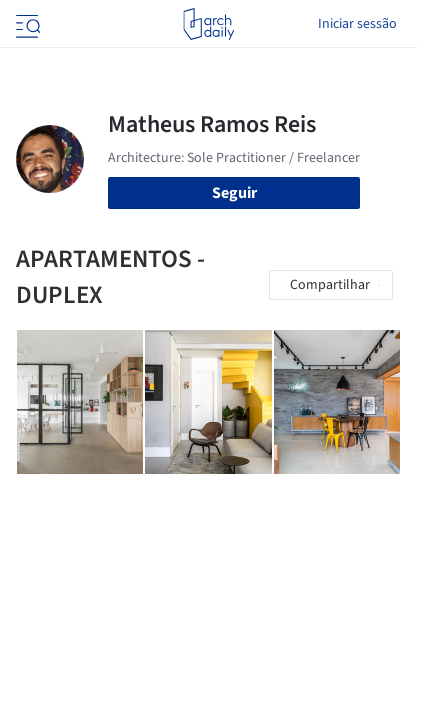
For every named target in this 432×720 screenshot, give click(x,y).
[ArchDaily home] (208, 24)
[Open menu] (26, 24)
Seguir (234, 193)
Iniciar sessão (357, 24)
